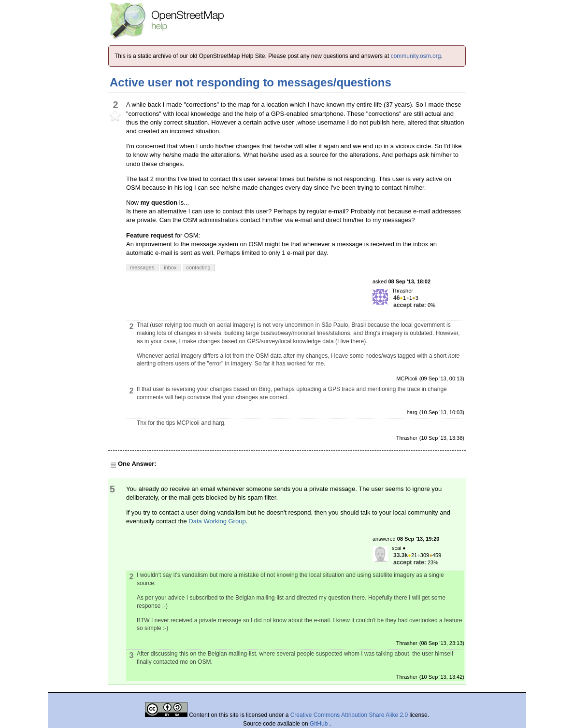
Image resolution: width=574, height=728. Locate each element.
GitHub (320, 724)
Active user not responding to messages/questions (251, 82)
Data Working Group (217, 521)
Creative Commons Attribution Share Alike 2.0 (349, 715)
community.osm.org (416, 56)
